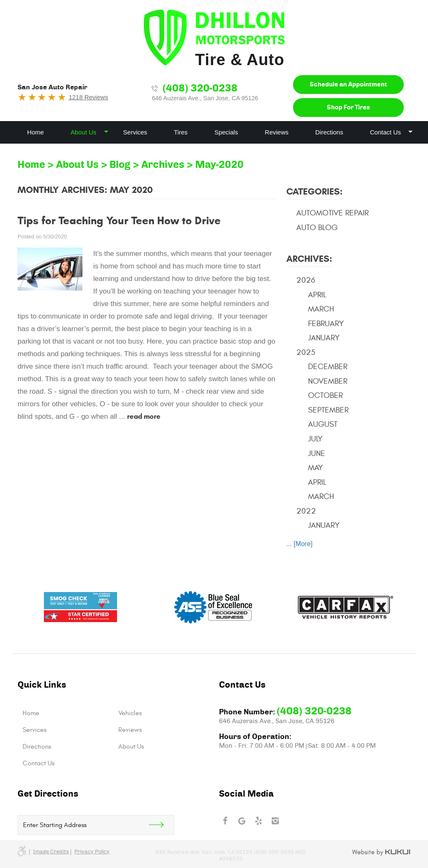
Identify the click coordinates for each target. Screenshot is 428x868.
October (325, 395)
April (317, 295)
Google (242, 821)
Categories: (315, 191)
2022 (306, 511)
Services (135, 132)
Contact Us (385, 132)
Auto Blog (317, 228)
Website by (381, 853)
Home (36, 132)
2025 (306, 352)
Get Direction (161, 825)
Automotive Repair (332, 213)
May (316, 468)
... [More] (299, 544)
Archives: (309, 259)
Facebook (225, 821)
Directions (329, 132)
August (323, 424)
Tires (181, 132)
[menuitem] (36, 132)
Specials (226, 132)
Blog (120, 165)
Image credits (51, 852)
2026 (306, 280)
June (317, 453)
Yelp (258, 821)
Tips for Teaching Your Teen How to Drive (119, 220)
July (315, 439)
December (328, 367)
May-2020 (219, 165)
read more (144, 416)
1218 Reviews (88, 97)
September (328, 410)
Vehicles (130, 713)
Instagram (275, 821)
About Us (84, 132)
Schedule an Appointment (348, 85)
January (324, 338)
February (326, 324)
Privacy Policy (92, 852)
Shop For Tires (348, 108)
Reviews (277, 132)
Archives (163, 165)
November (328, 381)
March (321, 309)
